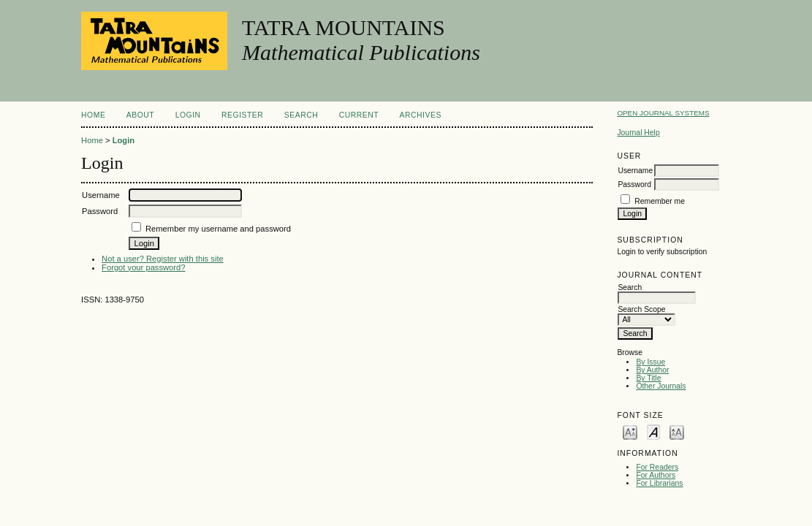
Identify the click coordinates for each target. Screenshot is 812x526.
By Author (652, 370)
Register (242, 115)
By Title (648, 378)
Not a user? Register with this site (163, 259)
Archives (421, 115)
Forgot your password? (143, 267)
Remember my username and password (218, 229)
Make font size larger (677, 431)
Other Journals (661, 386)
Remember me (660, 201)
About (140, 115)
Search (301, 115)
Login (188, 115)
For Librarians (659, 483)
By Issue (650, 362)
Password (634, 184)
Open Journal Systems (663, 113)
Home (93, 115)
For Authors (656, 475)
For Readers (657, 467)
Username (635, 171)
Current (359, 115)
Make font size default (653, 431)
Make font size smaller (630, 431)
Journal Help (638, 133)
